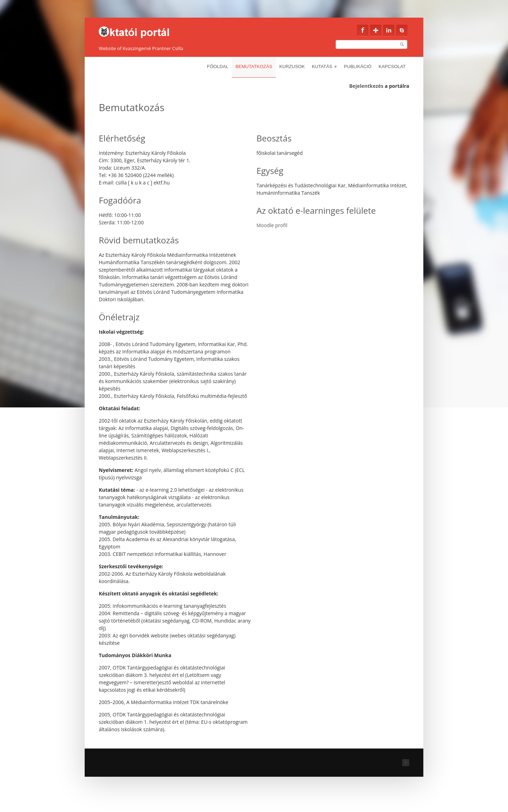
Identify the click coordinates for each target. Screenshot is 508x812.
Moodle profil (272, 225)
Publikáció (358, 66)
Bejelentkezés (366, 86)
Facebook (363, 30)
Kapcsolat (392, 66)
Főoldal (218, 66)
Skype (402, 30)
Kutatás (324, 66)
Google (376, 30)
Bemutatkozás (254, 66)
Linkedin (389, 30)
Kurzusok (292, 66)
